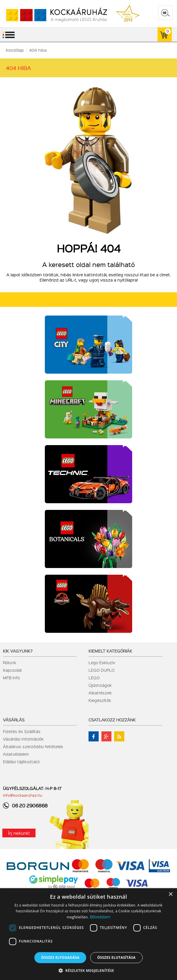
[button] (88, 970)
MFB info (11, 678)
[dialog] (88, 934)
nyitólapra (127, 280)
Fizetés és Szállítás (22, 731)
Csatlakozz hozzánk (112, 720)
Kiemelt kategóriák (110, 651)
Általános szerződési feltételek (33, 746)
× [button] (170, 894)
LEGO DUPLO (101, 670)
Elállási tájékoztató (21, 762)
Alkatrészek (100, 693)
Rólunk (10, 662)
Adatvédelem (16, 754)
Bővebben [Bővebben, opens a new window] (100, 917)
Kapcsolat (13, 670)
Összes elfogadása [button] (60, 957)
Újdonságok (100, 685)
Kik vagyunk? (18, 651)
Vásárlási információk (23, 739)
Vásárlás (14, 720)
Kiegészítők (100, 700)
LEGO (94, 678)
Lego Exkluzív (102, 662)
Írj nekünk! (19, 833)
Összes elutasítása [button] (116, 957)
